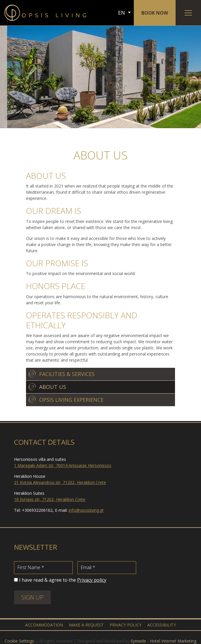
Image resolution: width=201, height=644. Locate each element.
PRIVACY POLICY (125, 625)
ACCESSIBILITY (162, 625)
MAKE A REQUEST (86, 625)
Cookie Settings (19, 641)
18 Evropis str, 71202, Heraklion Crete (50, 499)
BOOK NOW (155, 13)
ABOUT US (53, 387)
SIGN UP (32, 597)
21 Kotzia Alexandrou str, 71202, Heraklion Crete (60, 482)
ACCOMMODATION (44, 625)
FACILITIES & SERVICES (67, 374)
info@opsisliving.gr (86, 510)
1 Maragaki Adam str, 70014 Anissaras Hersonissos (63, 465)
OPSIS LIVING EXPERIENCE (71, 400)
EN (122, 13)
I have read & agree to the (63, 580)
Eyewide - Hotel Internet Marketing (163, 641)
